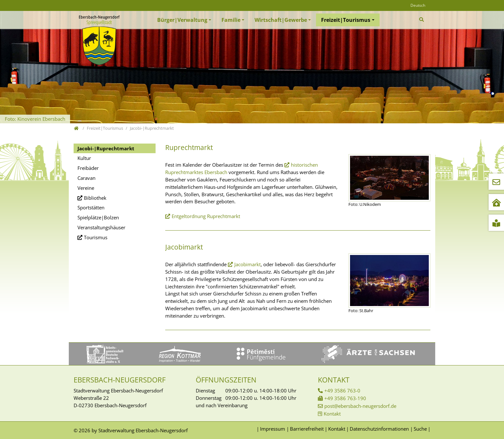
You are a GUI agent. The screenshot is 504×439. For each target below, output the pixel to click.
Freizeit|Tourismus (346, 20)
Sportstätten (91, 207)
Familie (231, 20)
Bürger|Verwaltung (182, 20)
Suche (420, 429)
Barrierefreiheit (307, 429)
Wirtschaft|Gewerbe (281, 20)
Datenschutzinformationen (379, 429)
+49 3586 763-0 (342, 391)
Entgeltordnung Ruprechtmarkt (206, 216)
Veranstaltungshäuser (101, 227)
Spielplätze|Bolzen (98, 217)
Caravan (86, 178)
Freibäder (88, 168)
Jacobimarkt (248, 264)
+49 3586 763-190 (345, 398)
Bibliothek (95, 198)
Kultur (84, 158)
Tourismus (96, 237)
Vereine (86, 188)
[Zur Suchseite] (422, 20)
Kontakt (332, 414)
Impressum (273, 429)
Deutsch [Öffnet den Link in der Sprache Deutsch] (418, 5)
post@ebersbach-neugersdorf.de (360, 406)
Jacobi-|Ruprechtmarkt (106, 148)
